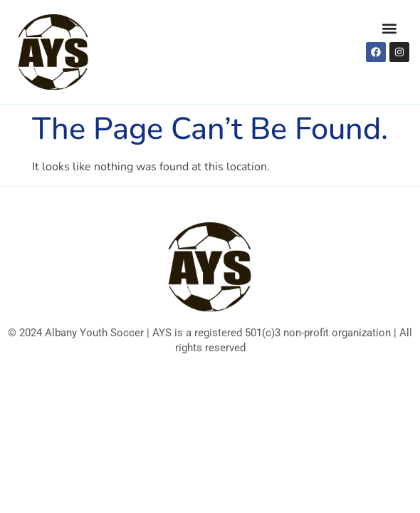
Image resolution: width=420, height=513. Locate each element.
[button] (389, 28)
